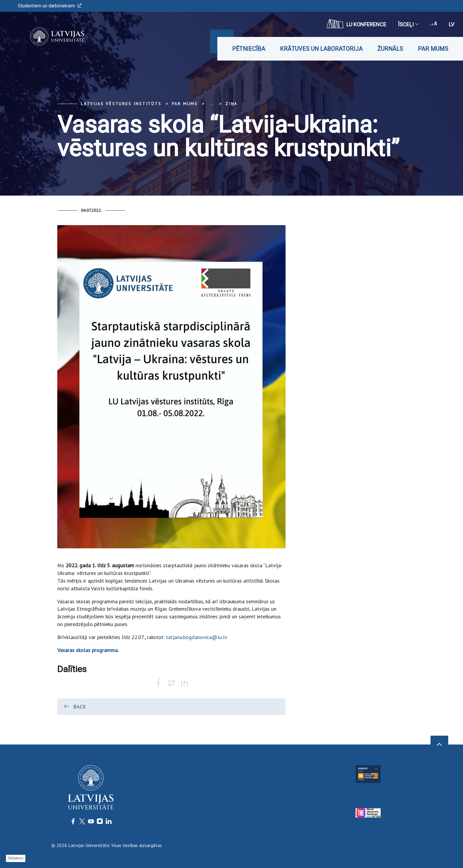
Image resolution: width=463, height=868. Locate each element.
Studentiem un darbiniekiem (50, 6)
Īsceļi (408, 24)
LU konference (357, 24)
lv (451, 24)
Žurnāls (390, 49)
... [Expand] (212, 104)
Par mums (433, 49)
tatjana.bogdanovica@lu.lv (197, 637)
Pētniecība (249, 49)
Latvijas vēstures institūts (121, 104)
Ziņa (231, 104)
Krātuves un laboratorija (321, 49)
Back (75, 706)
